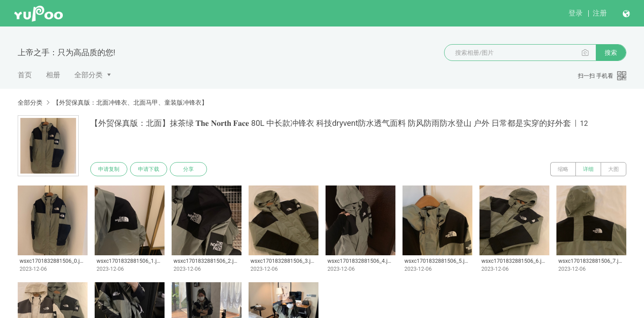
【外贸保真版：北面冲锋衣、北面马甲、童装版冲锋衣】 (130, 102)
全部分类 (88, 75)
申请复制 (109, 169)
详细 (588, 169)
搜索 (611, 53)
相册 (53, 75)
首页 (25, 75)
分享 (188, 169)
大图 (613, 169)
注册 (600, 13)
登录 (575, 13)
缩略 (563, 169)
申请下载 (149, 169)
